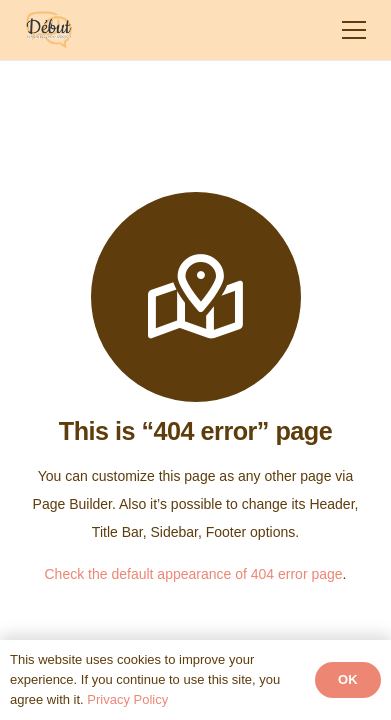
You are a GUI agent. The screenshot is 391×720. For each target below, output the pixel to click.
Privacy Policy (127, 699)
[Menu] (354, 30)
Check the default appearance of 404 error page (194, 574)
